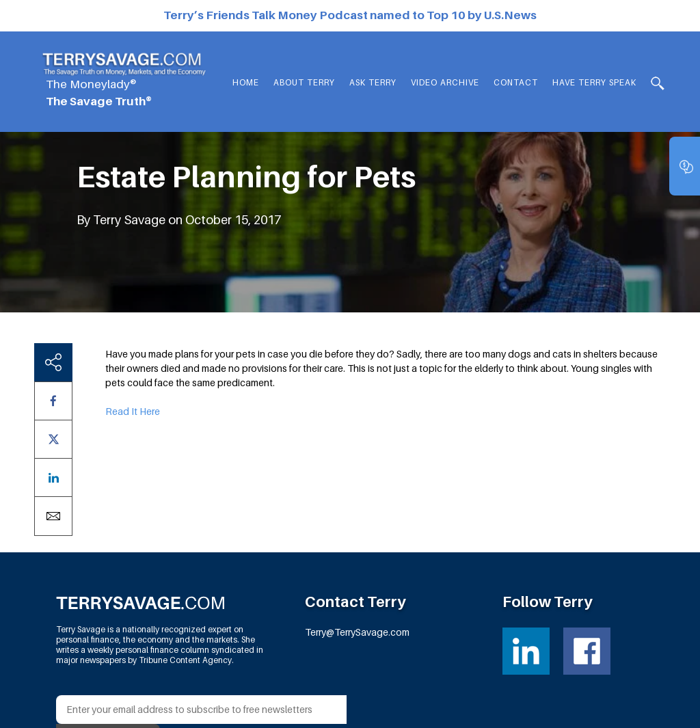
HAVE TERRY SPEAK (594, 82)
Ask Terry (373, 82)
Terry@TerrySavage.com (357, 632)
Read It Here (133, 411)
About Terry (304, 82)
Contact (516, 82)
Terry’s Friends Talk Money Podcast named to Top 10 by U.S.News (350, 15)
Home (246, 82)
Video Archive (445, 82)
